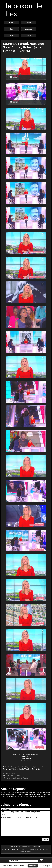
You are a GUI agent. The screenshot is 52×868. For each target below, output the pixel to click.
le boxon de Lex (24, 851)
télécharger (28, 760)
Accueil (11, 22)
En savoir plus (45, 866)
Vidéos (14, 769)
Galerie (29, 22)
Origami (29, 855)
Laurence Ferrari (41, 767)
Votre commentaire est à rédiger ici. (25, 828)
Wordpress (23, 853)
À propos (29, 29)
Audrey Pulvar (16, 767)
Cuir (23, 767)
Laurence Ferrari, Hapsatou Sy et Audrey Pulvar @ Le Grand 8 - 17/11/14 (24, 47)
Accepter (33, 866)
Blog (11, 29)
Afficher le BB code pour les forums (15, 778)
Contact (11, 36)
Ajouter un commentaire (11, 774)
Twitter (29, 36)
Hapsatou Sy (30, 767)
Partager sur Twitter (13, 776)
